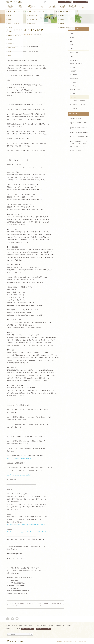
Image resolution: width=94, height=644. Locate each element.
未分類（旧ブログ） (77, 107)
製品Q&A (21, 625)
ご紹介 (71, 40)
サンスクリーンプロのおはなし (80, 100)
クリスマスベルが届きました (77, 150)
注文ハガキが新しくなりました (78, 146)
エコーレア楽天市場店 (64, 2)
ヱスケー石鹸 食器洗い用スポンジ (79, 132)
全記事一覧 (73, 33)
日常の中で (74, 74)
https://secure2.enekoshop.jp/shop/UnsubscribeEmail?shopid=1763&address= (30, 531)
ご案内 (71, 55)
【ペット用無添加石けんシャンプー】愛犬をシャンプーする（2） (78, 142)
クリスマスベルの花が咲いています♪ (79, 136)
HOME (9, 625)
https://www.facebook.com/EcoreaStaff (18, 457)
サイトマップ (54, 2)
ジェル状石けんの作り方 (76, 118)
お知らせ (46, 2)
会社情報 (51, 625)
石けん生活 (36, 625)
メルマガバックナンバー (47, 11)
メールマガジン (74, 52)
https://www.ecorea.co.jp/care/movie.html (19, 474)
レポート (72, 48)
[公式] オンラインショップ (80, 2)
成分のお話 (44, 625)
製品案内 (14, 625)
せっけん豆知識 (75, 89)
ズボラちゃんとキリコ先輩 (78, 104)
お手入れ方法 (28, 625)
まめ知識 (74, 81)
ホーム (9, 11)
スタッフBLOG (19, 11)
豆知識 (71, 44)
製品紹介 (74, 70)
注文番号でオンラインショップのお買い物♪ (79, 127)
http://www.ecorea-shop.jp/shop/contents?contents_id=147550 (25, 524)
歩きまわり (73, 36)
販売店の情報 (58, 625)
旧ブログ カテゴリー (32, 11)
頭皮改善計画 (75, 78)
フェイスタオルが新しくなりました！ (78, 122)
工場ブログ (74, 93)
